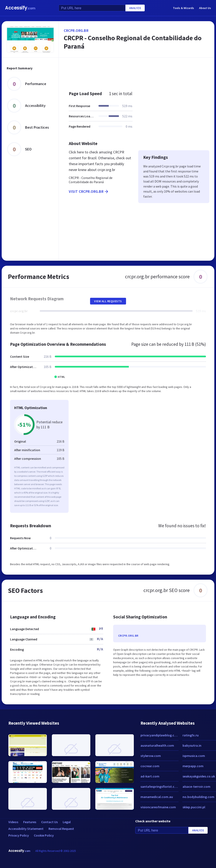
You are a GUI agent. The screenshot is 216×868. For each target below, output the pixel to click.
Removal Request (61, 829)
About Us (205, 8)
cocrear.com (150, 766)
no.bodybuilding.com (198, 797)
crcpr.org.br (76, 30)
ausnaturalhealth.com (157, 745)
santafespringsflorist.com (159, 786)
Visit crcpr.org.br (89, 192)
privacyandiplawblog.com (159, 735)
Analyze (135, 8)
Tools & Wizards (183, 8)
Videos (13, 822)
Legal (67, 822)
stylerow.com (151, 756)
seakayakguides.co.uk (199, 776)
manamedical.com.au (157, 797)
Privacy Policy (19, 835)
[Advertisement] (136, 72)
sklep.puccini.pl (194, 807)
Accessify (20, 8)
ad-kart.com (150, 776)
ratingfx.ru (191, 735)
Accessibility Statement (26, 829)
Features (30, 822)
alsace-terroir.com (196, 786)
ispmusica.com (194, 756)
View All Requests (108, 301)
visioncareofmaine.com (158, 807)
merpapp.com (193, 766)
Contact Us (49, 822)
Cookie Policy (44, 835)
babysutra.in (192, 745)
